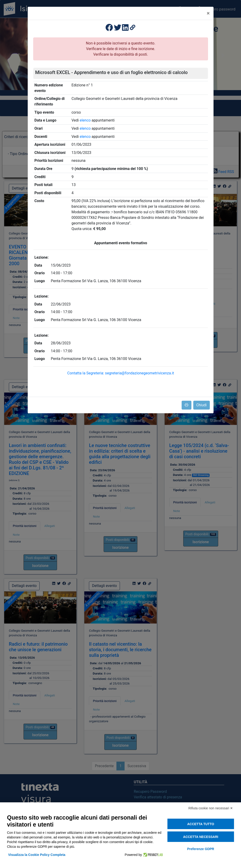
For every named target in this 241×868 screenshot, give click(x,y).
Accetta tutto (201, 824)
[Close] (208, 13)
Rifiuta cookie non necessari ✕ (211, 808)
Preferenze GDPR (201, 849)
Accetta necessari (201, 837)
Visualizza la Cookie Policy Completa (37, 855)
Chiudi (202, 405)
